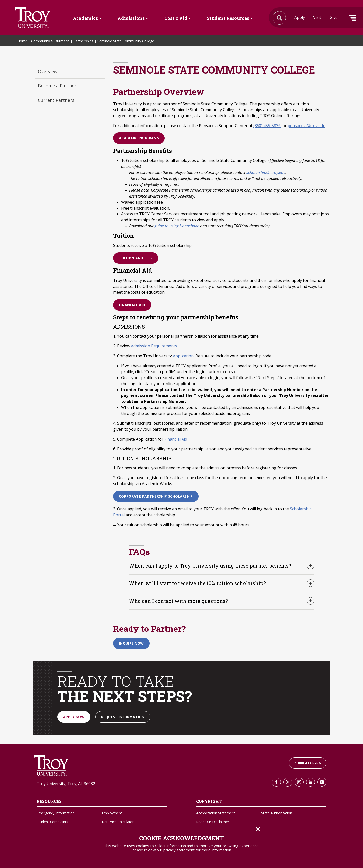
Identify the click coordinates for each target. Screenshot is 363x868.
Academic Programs (139, 138)
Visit (317, 17)
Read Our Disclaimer (213, 822)
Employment (112, 813)
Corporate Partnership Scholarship (156, 496)
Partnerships (83, 41)
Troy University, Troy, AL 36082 (66, 784)
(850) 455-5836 (267, 126)
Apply (300, 17)
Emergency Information (56, 813)
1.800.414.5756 (308, 763)
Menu (353, 18)
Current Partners (56, 100)
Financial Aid (132, 305)
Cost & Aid (176, 18)
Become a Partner (57, 86)
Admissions (131, 18)
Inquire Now (131, 643)
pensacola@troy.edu (307, 126)
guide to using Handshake (177, 226)
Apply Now (74, 717)
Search (32, 18)
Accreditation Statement (216, 813)
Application (183, 356)
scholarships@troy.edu (266, 172)
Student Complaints (52, 822)
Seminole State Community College (126, 41)
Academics (85, 18)
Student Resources (228, 18)
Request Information (123, 717)
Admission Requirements (154, 346)
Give (334, 17)
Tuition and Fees (136, 258)
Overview (48, 71)
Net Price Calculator (118, 822)
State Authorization (277, 813)
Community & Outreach (50, 41)
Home (22, 41)
